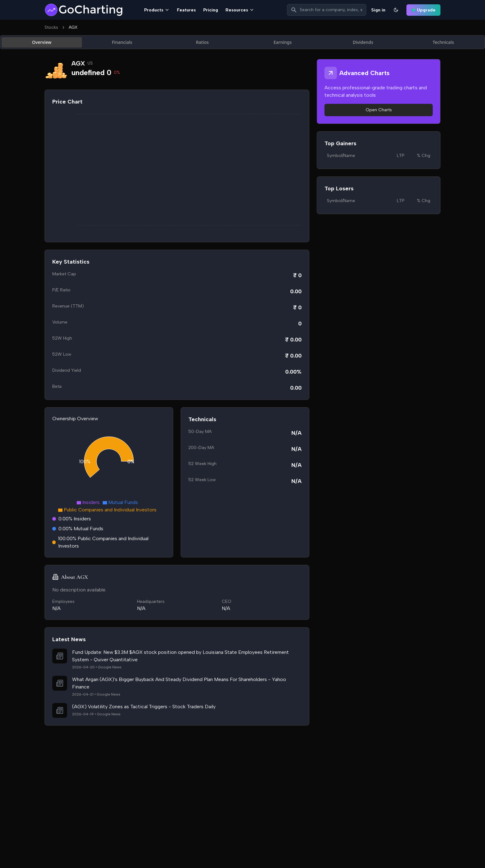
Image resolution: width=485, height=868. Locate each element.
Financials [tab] (122, 42)
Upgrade (423, 10)
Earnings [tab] (283, 42)
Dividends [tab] (363, 42)
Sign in (378, 10)
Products (157, 10)
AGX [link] (73, 27)
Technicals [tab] (443, 42)
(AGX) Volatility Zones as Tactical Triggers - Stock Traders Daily (144, 707)
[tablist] (242, 42)
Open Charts (379, 110)
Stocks (51, 27)
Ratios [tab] (202, 42)
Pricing (211, 10)
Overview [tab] (42, 42)
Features (186, 10)
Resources (240, 10)
